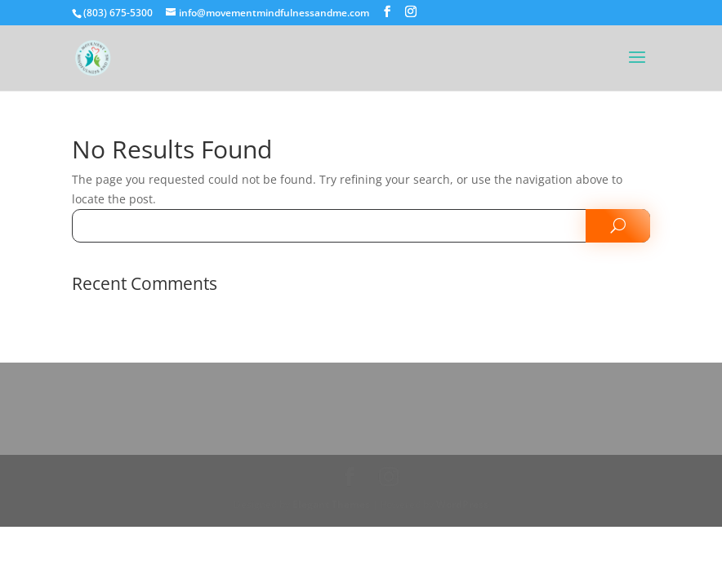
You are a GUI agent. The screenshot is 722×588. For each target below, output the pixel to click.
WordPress (462, 504)
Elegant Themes (331, 504)
